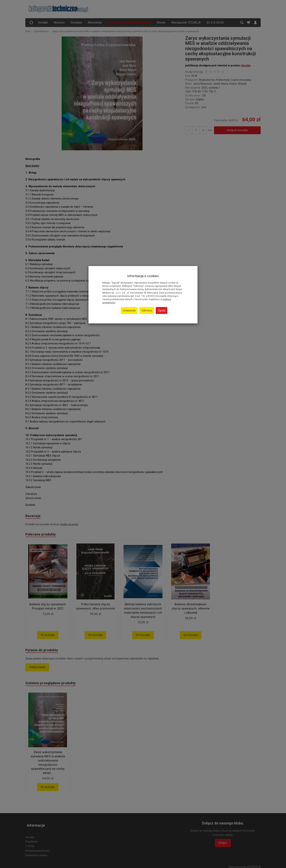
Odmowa (147, 310)
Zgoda (162, 310)
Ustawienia (129, 310)
